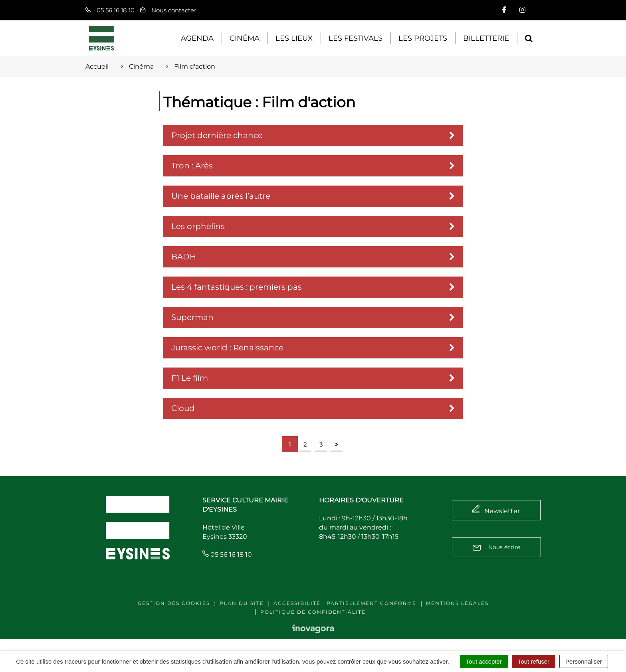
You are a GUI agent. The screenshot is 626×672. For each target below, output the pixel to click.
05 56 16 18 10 (227, 554)
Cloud (183, 408)
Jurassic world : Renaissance (227, 348)
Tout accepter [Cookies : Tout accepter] (484, 661)
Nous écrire (496, 547)
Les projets (423, 38)
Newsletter (502, 511)
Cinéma (245, 38)
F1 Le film (190, 378)
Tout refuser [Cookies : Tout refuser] (534, 661)
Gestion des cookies (174, 603)
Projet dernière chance (217, 135)
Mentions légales (457, 603)
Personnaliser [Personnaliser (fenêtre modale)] (584, 661)
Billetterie (486, 38)
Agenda (197, 38)
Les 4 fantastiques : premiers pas (237, 287)
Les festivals (356, 38)
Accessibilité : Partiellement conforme (345, 603)
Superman (192, 317)
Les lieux (294, 38)
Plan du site (242, 603)
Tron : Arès (192, 166)
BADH (184, 257)
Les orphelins (198, 226)
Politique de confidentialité (313, 612)
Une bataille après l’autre (221, 196)
